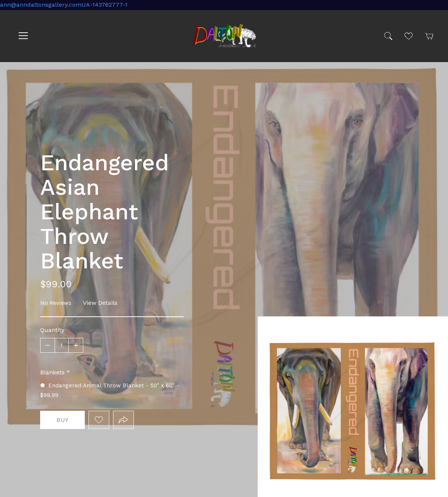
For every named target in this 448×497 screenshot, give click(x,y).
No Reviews (56, 303)
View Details (100, 303)
